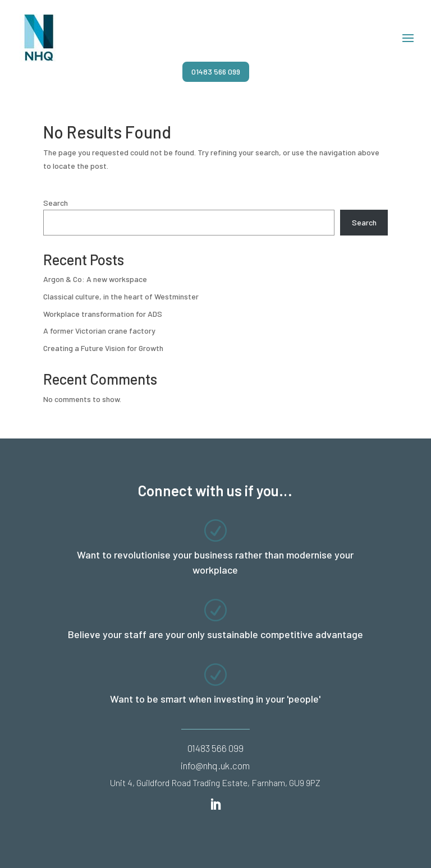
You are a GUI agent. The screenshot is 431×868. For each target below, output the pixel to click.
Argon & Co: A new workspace (95, 279)
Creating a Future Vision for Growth (103, 348)
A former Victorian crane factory (99, 331)
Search (56, 203)
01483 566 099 (216, 71)
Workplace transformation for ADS (103, 314)
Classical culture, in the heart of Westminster (121, 296)
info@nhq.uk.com (215, 765)
